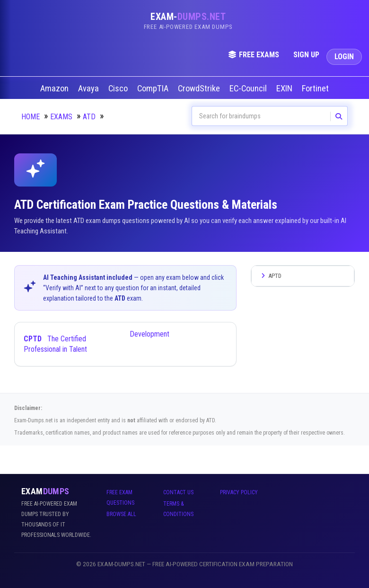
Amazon (55, 89)
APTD (270, 276)
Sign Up (306, 55)
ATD (89, 117)
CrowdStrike (200, 89)
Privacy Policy (239, 492)
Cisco (119, 89)
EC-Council (249, 89)
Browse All (121, 514)
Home (31, 117)
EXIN (285, 89)
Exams (61, 117)
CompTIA (154, 89)
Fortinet (316, 89)
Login (344, 57)
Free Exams (254, 55)
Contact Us (178, 492)
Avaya (89, 89)
